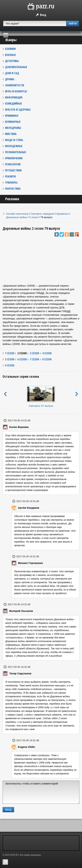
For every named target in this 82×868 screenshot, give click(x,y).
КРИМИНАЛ (12, 116)
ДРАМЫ (10, 79)
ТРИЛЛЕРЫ (11, 183)
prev (5, 394)
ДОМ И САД (12, 73)
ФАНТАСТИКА (13, 189)
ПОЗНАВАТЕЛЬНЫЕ (16, 152)
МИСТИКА (11, 134)
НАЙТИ (73, 23)
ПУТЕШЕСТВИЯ (13, 170)
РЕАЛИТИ (10, 176)
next (77, 394)
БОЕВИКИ (10, 49)
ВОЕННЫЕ (10, 55)
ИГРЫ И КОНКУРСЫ (16, 91)
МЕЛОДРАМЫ (13, 128)
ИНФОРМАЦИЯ (14, 97)
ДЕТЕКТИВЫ (12, 61)
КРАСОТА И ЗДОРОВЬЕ (18, 110)
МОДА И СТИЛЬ (14, 140)
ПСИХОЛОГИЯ (13, 164)
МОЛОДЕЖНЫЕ (14, 146)
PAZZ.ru (41, 7)
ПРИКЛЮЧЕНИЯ (14, 158)
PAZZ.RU (14, 855)
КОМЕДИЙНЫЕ (13, 104)
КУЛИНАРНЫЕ (13, 122)
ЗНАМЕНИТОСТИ (15, 85)
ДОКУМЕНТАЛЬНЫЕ (16, 67)
